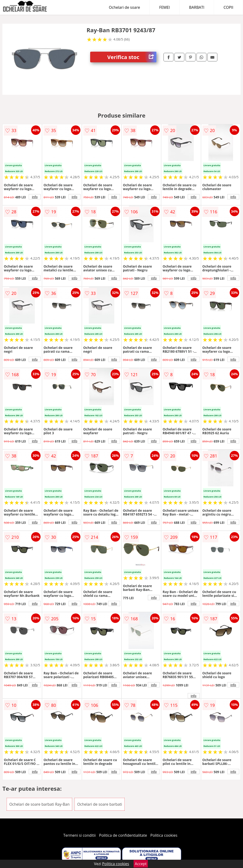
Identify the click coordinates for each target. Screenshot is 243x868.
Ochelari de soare (124, 7)
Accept (141, 864)
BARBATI (197, 7)
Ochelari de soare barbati (100, 804)
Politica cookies (164, 835)
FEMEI (165, 7)
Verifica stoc (132, 57)
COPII (228, 7)
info (35, 197)
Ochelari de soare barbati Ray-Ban (39, 804)
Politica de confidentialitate (123, 835)
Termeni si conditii (80, 835)
